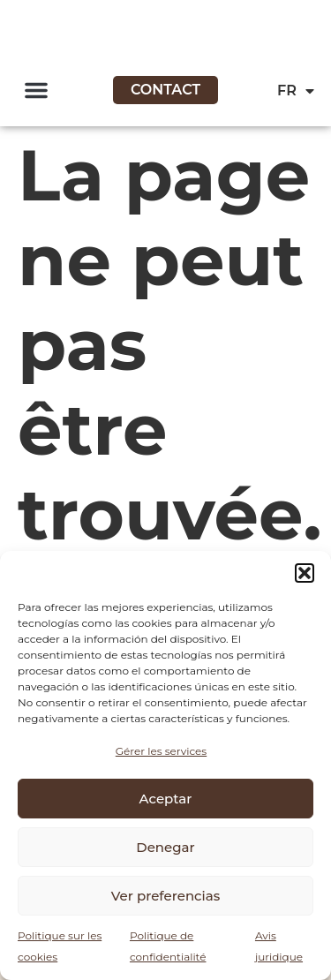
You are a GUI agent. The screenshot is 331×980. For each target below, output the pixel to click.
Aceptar (166, 799)
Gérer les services (161, 751)
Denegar (165, 847)
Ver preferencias (165, 896)
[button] (305, 573)
